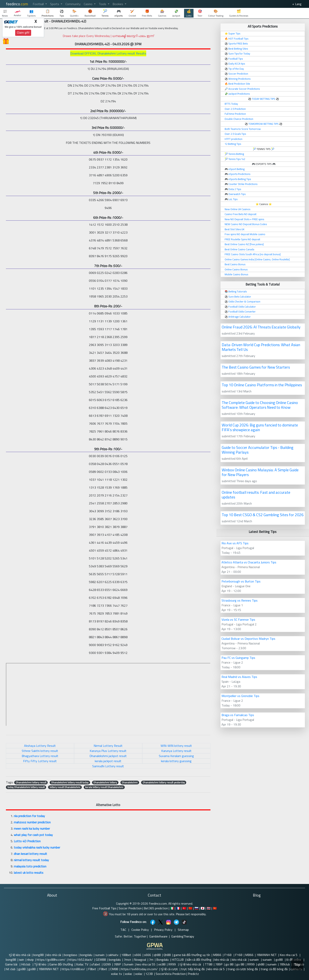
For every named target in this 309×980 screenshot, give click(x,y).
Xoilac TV (82, 964)
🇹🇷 (184, 908)
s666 (138, 955)
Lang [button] (298, 4)
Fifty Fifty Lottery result (40, 761)
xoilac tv (116, 974)
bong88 (38, 955)
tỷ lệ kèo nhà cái (20, 955)
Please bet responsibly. (191, 914)
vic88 (162, 964)
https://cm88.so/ (73, 969)
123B (149, 974)
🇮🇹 (172, 908)
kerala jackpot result (108, 761)
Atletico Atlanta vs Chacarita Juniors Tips (249, 562)
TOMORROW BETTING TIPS (264, 124)
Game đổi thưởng (61, 964)
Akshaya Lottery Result (40, 746)
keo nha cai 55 (146, 964)
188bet (126, 955)
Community (73, 4)
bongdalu (86, 955)
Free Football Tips (104, 908)
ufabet (96, 964)
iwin (21, 960)
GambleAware (158, 936)
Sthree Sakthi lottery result (40, 751)
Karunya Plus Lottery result (108, 751)
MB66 (217, 955)
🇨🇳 (190, 908)
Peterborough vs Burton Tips (241, 581)
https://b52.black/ (81, 960)
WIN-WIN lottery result (176, 746)
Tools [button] (103, 4)
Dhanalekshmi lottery (105, 782)
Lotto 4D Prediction (27, 841)
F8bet (92, 969)
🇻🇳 (215, 908)
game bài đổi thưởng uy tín (192, 955)
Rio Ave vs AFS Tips (235, 543)
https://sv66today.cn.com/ (139, 969)
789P (117, 964)
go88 (279, 960)
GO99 (107, 964)
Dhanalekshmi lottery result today (70, 782)
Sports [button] (55, 4)
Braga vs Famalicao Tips (238, 715)
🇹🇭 (209, 908)
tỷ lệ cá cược (169, 969)
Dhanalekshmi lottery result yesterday (164, 782)
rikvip (30, 960)
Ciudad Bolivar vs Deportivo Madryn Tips (248, 639)
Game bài (12, 964)
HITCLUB (178, 960)
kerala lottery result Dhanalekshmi (104, 787)
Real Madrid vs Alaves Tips (239, 677)
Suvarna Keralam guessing (176, 756)
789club (285, 964)
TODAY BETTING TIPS (264, 99)
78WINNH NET (267, 955)
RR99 (172, 964)
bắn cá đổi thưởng (199, 960)
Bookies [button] (118, 4)
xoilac (129, 974)
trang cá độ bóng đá (274, 969)
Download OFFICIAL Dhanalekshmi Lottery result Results (108, 53)
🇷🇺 (196, 908)
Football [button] (39, 4)
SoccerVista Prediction (171, 974)
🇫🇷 (178, 908)
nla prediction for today (29, 816)
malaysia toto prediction (30, 866)
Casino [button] (88, 4)
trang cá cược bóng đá (243, 969)
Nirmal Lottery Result (108, 746)
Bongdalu (162, 960)
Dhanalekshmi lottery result (31, 782)
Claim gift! (23, 33)
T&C (123, 930)
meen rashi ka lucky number (32, 828)
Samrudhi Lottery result (108, 766)
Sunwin (129, 964)
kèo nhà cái (54, 955)
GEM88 (101, 960)
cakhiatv (113, 955)
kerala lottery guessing (176, 761)
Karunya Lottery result (176, 751)
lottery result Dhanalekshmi (65, 787)
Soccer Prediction (130, 908)
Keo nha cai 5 (289, 955)
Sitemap (183, 930)
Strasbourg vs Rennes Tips (240, 600)
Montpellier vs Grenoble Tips (240, 696)
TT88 (208, 964)
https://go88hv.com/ (51, 960)
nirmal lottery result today (31, 860)
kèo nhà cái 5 (216, 969)
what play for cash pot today (33, 835)
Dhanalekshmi (130, 782)
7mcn (127, 960)
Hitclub (26, 964)
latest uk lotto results (29, 873)
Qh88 (167, 955)
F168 (228, 955)
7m (151, 960)
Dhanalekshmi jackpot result (108, 756)
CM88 (114, 969)
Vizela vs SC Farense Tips (238, 619)
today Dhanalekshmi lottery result (26, 787)
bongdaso (71, 955)
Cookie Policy (140, 930)
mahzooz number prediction (32, 822)
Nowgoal (140, 960)
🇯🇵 (203, 908)
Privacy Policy (163, 930)
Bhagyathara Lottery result (40, 756)
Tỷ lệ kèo (40, 964)
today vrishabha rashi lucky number (37, 847)
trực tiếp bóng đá (193, 969)
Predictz (193, 974)
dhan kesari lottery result (30, 854)
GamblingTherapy (183, 936)
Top (297, 965)
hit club (11, 969)
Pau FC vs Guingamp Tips (238, 658)
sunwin (100, 955)
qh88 (157, 955)
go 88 (229, 964)
